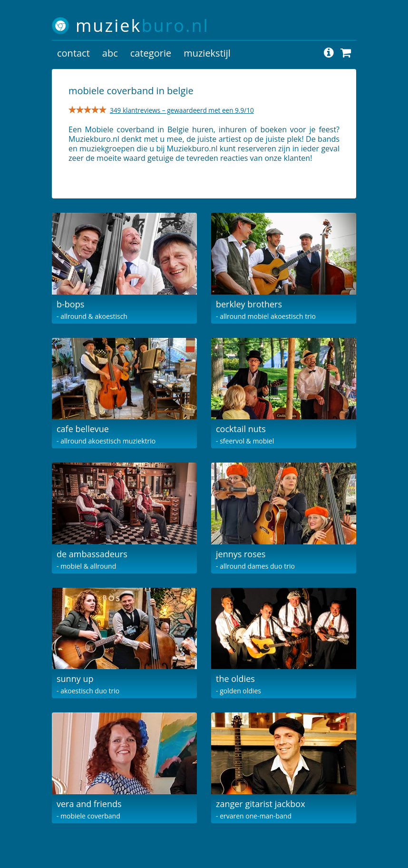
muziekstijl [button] (207, 53)
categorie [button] (151, 53)
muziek (142, 25)
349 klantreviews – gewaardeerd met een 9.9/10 (182, 110)
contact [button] (73, 53)
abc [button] (110, 53)
